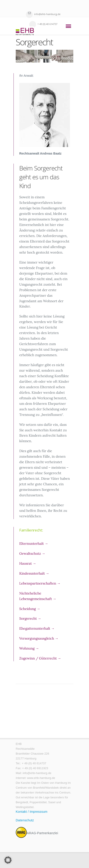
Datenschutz (25, 820)
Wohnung (29, 648)
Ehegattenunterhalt (37, 628)
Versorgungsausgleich (39, 638)
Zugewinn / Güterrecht (40, 658)
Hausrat (28, 563)
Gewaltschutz (32, 553)
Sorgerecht (30, 618)
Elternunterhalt (34, 544)
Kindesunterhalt (34, 573)
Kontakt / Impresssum (32, 812)
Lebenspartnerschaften (40, 583)
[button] (8, 860)
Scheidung (30, 609)
